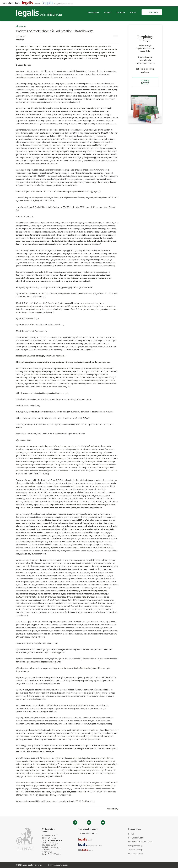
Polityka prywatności (58, 865)
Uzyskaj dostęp (145, 82)
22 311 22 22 (91, 833)
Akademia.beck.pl (136, 850)
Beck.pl (131, 834)
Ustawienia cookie (136, 854)
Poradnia (121, 12)
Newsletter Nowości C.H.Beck (140, 842)
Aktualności (93, 12)
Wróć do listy (112, 809)
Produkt (108, 12)
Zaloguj (153, 12)
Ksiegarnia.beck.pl (136, 846)
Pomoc (133, 12)
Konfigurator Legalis (136, 838)
